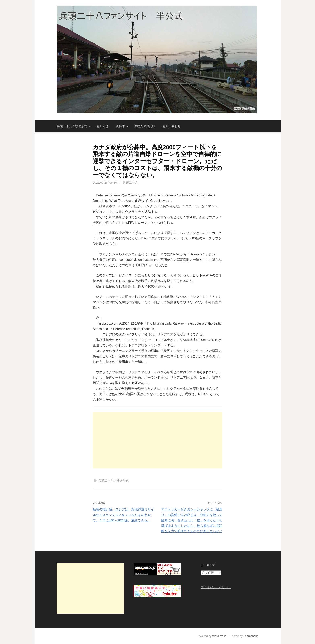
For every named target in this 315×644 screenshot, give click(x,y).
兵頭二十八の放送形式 (72, 126)
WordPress (219, 636)
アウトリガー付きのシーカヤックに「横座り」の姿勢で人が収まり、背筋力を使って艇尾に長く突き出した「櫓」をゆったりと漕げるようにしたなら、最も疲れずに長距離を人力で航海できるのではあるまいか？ (192, 520)
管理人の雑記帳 (145, 126)
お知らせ (102, 126)
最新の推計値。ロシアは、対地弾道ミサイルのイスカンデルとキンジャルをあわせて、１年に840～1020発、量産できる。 (123, 515)
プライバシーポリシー (216, 587)
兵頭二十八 (130, 183)
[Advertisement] (158, 440)
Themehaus (251, 636)
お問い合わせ (172, 126)
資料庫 (120, 126)
